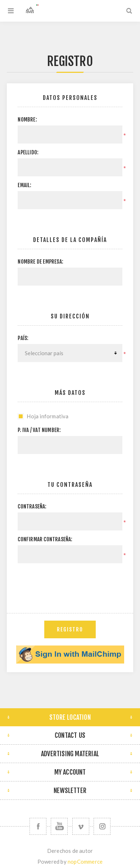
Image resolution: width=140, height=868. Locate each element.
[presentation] (72, 583)
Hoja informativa (48, 416)
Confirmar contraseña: (45, 539)
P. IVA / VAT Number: (39, 430)
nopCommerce (85, 862)
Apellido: (28, 152)
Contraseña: (32, 506)
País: (23, 338)
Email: (24, 185)
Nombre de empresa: (40, 262)
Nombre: (27, 120)
